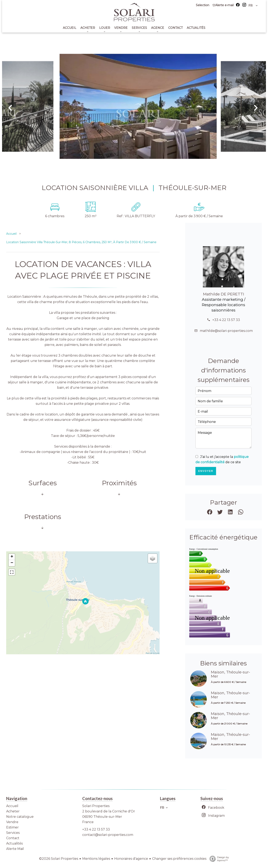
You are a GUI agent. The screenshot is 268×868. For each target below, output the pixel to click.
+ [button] (12, 557)
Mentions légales (96, 859)
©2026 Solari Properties (59, 859)
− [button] (12, 563)
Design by (218, 859)
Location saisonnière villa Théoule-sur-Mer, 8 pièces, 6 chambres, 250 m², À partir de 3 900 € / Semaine (81, 242)
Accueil (11, 234)
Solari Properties (96, 806)
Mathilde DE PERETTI (224, 294)
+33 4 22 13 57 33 (226, 320)
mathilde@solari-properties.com (226, 331)
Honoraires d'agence (131, 859)
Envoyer (206, 471)
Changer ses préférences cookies (179, 859)
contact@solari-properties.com (108, 835)
